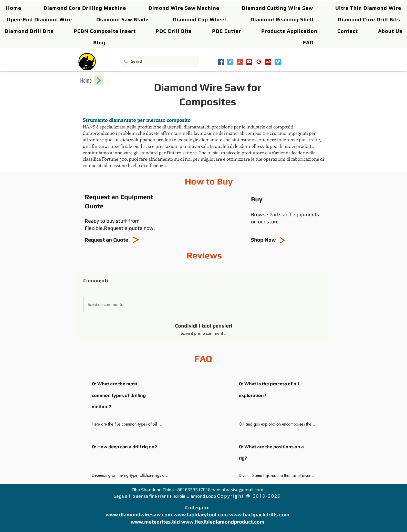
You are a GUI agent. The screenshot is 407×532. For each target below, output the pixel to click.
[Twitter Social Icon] (230, 62)
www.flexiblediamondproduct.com (223, 522)
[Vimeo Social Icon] (278, 62)
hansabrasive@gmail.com (237, 490)
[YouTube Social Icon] (249, 62)
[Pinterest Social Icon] (259, 62)
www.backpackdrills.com (259, 514)
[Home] (86, 80)
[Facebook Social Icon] (221, 62)
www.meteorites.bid (155, 522)
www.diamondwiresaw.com (139, 514)
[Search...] (159, 62)
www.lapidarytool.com (201, 514)
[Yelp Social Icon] (268, 62)
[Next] (99, 80)
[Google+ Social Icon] (240, 62)
